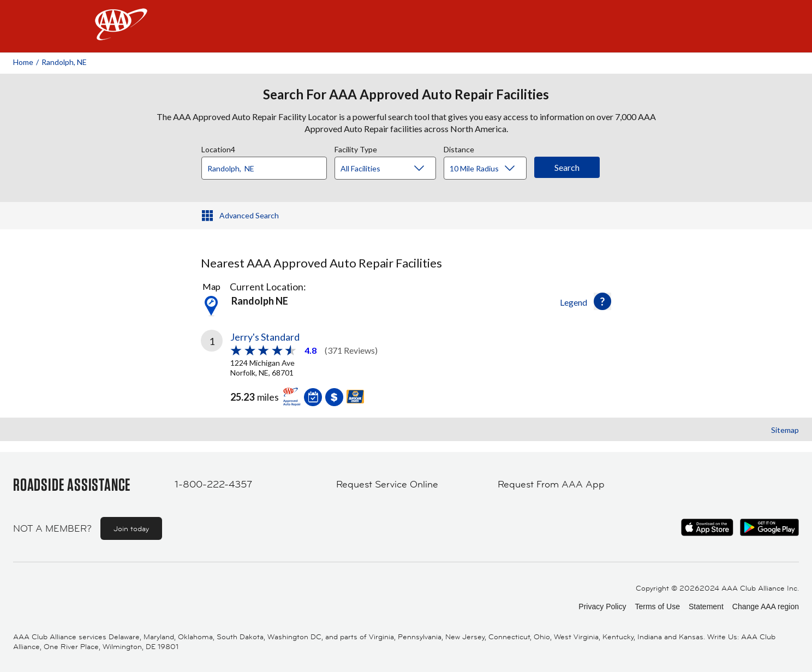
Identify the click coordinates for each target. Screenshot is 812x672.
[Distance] (489, 169)
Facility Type (356, 148)
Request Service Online (387, 484)
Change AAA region (766, 606)
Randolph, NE (64, 62)
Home (23, 62)
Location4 (218, 148)
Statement (706, 606)
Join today (131, 528)
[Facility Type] (394, 169)
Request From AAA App (551, 484)
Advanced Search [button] (249, 215)
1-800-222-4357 (213, 484)
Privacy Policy (602, 606)
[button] (602, 301)
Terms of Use (657, 606)
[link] (303, 366)
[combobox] (268, 165)
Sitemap (785, 430)
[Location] (264, 168)
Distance (459, 148)
